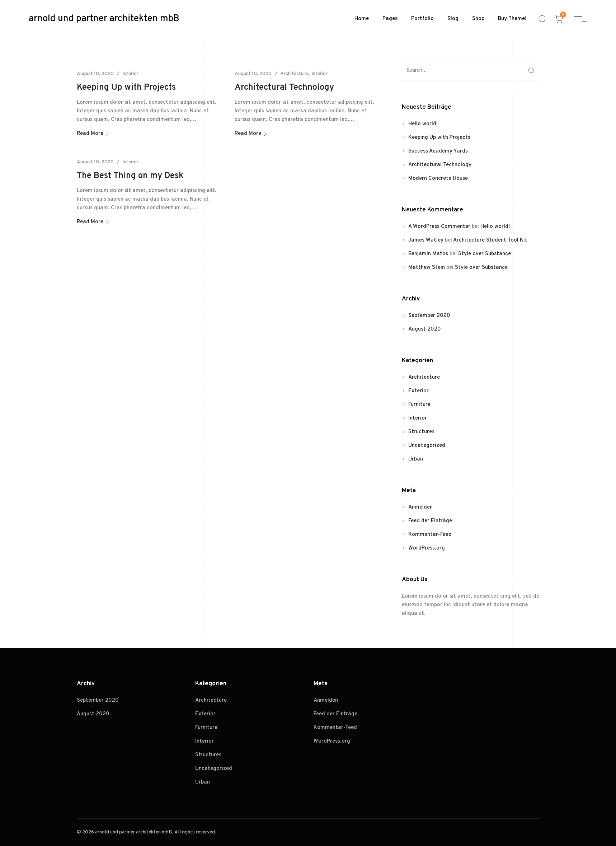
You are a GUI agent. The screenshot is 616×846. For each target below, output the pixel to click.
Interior (130, 74)
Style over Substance (485, 254)
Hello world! (423, 124)
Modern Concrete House (438, 179)
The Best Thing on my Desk (130, 176)
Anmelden (420, 507)
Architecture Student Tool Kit (490, 240)
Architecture (294, 74)
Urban (416, 459)
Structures (421, 432)
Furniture (419, 405)
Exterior (418, 391)
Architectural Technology (284, 88)
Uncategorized (427, 446)
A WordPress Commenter (439, 227)
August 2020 (425, 329)
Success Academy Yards (438, 151)
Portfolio (422, 19)
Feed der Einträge (430, 521)
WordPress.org (427, 548)
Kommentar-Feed (430, 535)
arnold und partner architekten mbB (104, 19)
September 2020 (429, 316)
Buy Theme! (512, 19)
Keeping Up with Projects (126, 88)
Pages (390, 19)
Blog (453, 19)
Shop (478, 19)
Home (362, 19)
